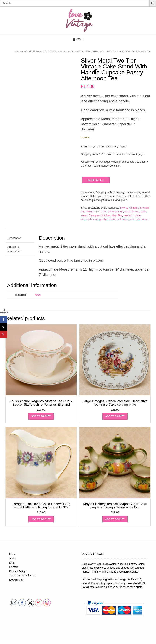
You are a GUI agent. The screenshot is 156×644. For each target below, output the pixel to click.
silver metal (109, 219)
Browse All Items (129, 208)
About (13, 559)
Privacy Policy (17, 571)
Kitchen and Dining (39, 51)
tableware (122, 219)
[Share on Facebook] (4, 319)
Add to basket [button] (41, 416)
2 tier (104, 212)
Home (17, 51)
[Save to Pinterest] (4, 334)
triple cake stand (139, 219)
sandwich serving (91, 219)
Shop (24, 51)
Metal (38, 295)
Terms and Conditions (22, 576)
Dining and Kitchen (100, 215)
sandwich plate (132, 215)
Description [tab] (14, 238)
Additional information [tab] (14, 249)
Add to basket (96, 180)
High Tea (117, 215)
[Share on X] (4, 327)
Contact (14, 567)
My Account (16, 580)
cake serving (132, 212)
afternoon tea (116, 212)
